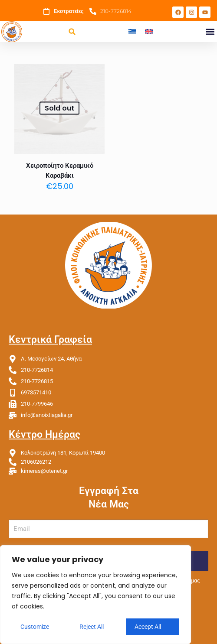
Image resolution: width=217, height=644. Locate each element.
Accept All (148, 627)
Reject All (92, 627)
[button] (72, 32)
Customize (35, 627)
